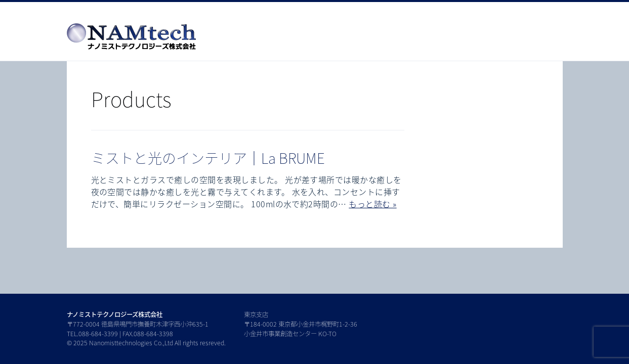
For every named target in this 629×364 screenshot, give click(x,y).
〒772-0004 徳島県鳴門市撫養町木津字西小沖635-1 (138, 324)
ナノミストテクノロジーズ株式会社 (115, 314)
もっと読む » (372, 204)
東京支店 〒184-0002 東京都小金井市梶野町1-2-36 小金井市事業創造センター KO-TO (301, 324)
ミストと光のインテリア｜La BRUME (208, 158)
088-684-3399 (98, 334)
